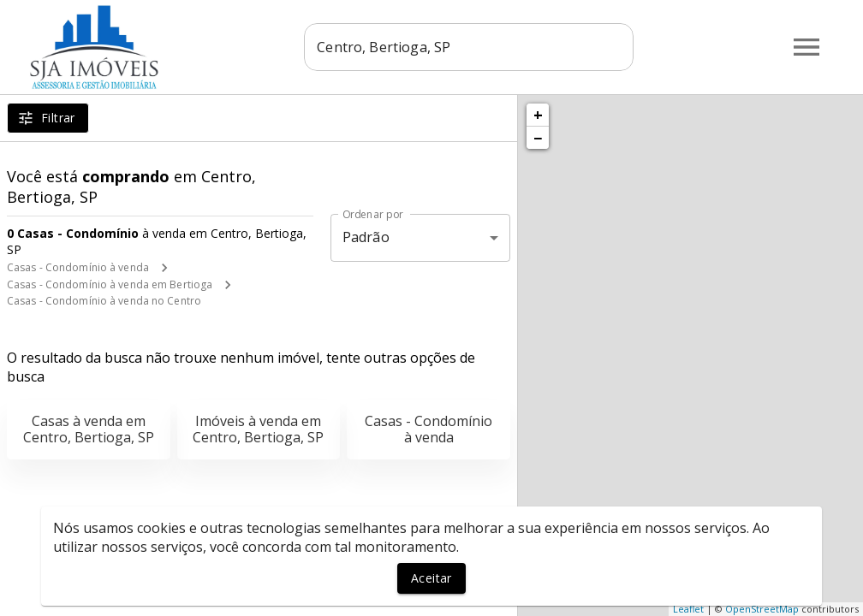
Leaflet (688, 609)
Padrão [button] (366, 237)
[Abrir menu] (806, 47)
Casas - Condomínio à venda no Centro (104, 301)
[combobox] (469, 47)
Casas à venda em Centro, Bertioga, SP (89, 429)
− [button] (538, 138)
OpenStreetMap (762, 609)
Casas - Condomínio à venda (78, 267)
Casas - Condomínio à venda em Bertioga (110, 284)
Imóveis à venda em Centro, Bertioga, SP (258, 429)
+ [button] (538, 115)
